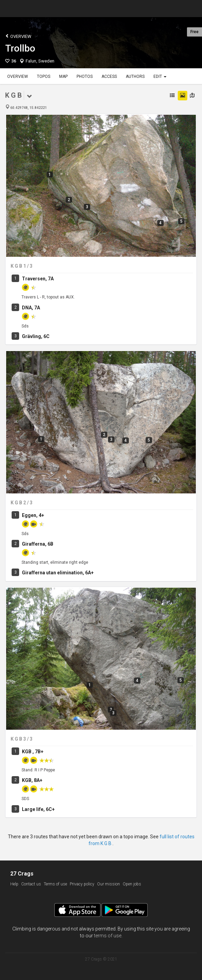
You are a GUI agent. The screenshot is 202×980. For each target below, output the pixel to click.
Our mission (109, 884)
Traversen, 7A (38, 279)
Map (63, 76)
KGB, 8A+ (32, 780)
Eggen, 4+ (33, 515)
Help (14, 884)
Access (109, 76)
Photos (85, 76)
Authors (135, 76)
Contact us (31, 884)
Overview (18, 36)
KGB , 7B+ (33, 752)
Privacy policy (82, 884)
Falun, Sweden (40, 61)
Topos (44, 76)
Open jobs (132, 884)
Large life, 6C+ (38, 809)
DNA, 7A (31, 308)
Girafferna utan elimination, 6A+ (58, 573)
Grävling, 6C (36, 336)
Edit (160, 76)
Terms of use (55, 884)
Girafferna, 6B (38, 544)
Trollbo (20, 48)
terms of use (108, 936)
